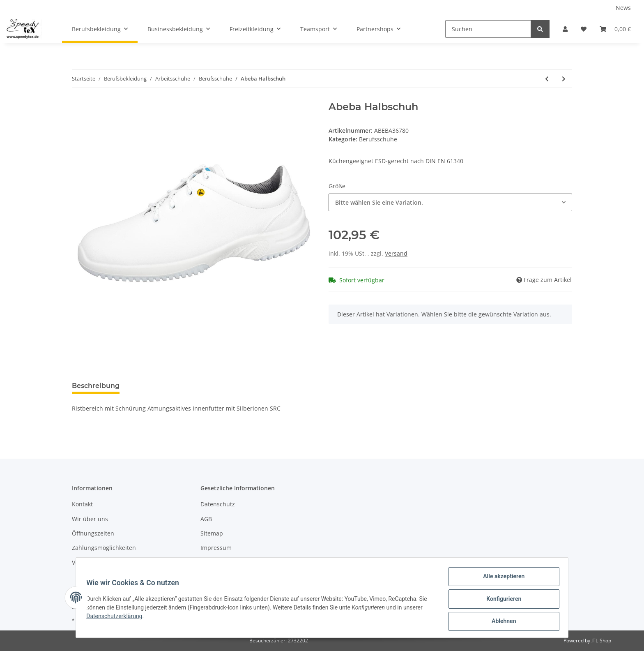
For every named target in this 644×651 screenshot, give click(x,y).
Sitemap (212, 533)
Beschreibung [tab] (96, 386)
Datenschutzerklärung (117, 618)
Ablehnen (501, 622)
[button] (565, 29)
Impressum (216, 548)
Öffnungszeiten (93, 533)
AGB (206, 519)
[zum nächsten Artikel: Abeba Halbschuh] (564, 79)
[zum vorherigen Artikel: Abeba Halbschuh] (547, 79)
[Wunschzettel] (584, 29)
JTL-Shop (601, 641)
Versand (396, 253)
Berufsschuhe (378, 139)
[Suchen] (488, 29)
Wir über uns (90, 519)
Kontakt (82, 504)
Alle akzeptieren (501, 579)
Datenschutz (218, 504)
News (623, 8)
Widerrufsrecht (221, 562)
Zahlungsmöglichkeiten (104, 548)
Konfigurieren (501, 600)
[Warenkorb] (615, 29)
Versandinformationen (103, 562)
